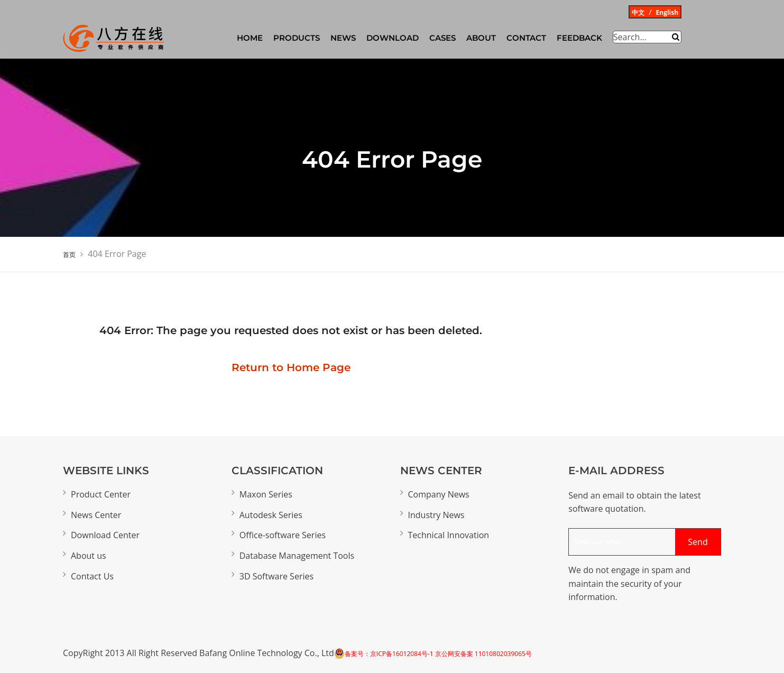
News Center (96, 515)
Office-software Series (283, 535)
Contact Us (92, 576)
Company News (439, 494)
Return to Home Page (291, 367)
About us (89, 556)
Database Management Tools (297, 556)
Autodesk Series (271, 515)
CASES (442, 38)
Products (297, 38)
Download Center (105, 535)
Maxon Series (266, 494)
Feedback (579, 38)
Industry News (436, 515)
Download (393, 38)
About (481, 38)
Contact (526, 38)
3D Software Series (276, 576)
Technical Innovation (449, 535)
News (343, 38)
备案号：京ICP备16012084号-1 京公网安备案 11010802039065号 (438, 654)
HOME (250, 38)
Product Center (101, 494)
